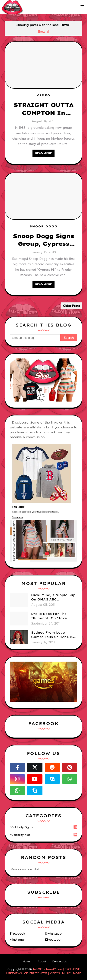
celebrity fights (44, 827)
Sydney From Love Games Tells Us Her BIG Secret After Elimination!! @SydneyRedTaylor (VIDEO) (53, 635)
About (42, 961)
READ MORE (43, 153)
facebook (18, 934)
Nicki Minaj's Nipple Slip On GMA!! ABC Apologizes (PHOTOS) (53, 597)
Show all (43, 32)
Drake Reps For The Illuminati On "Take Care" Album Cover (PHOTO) (49, 616)
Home (27, 961)
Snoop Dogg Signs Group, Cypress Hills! (43, 240)
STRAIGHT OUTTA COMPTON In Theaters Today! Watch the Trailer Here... (43, 109)
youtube (54, 940)
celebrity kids (44, 835)
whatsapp (55, 934)
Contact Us (59, 961)
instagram (19, 940)
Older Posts (72, 306)
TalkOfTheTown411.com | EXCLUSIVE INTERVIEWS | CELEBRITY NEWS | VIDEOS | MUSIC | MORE (43, 971)
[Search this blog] (35, 338)
